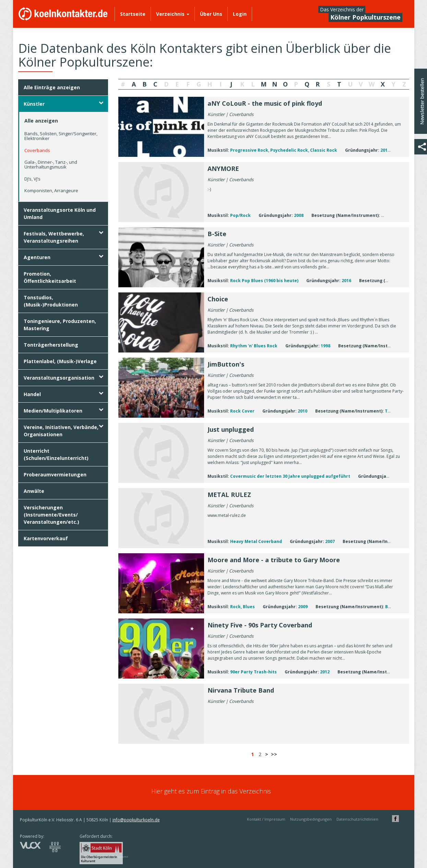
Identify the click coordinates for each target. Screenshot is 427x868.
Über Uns (211, 14)
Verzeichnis (173, 14)
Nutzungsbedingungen (311, 819)
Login (240, 14)
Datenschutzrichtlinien (357, 819)
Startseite (133, 14)
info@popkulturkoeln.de (136, 820)
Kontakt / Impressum (266, 819)
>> (274, 754)
